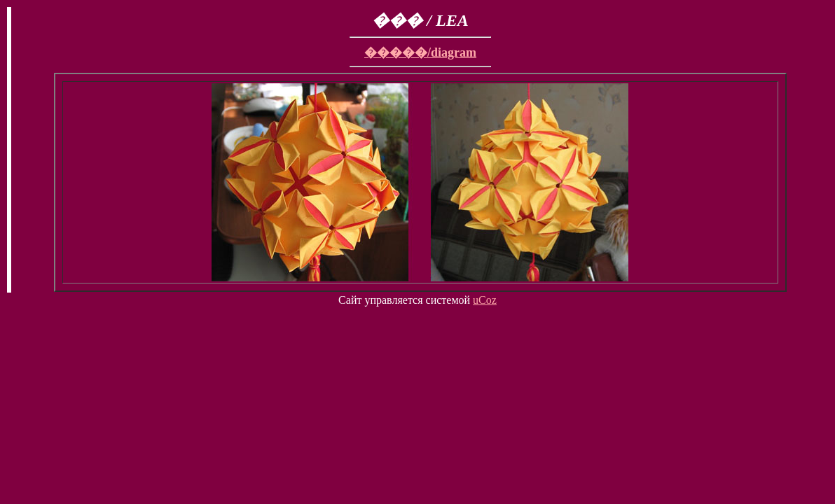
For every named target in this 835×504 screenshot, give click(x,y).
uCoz (485, 300)
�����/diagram (420, 52)
